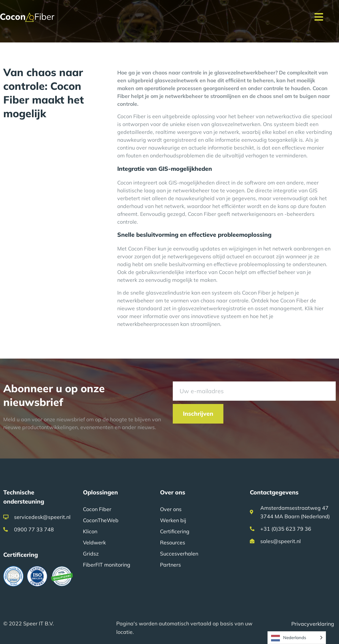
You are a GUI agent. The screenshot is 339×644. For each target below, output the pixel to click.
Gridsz (91, 554)
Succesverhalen (179, 554)
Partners (170, 565)
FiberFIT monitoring (107, 565)
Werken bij (173, 520)
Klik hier (314, 308)
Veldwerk (94, 542)
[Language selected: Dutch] (297, 638)
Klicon (90, 531)
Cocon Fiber (97, 509)
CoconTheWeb (101, 520)
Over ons (171, 509)
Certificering (175, 531)
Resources (173, 542)
